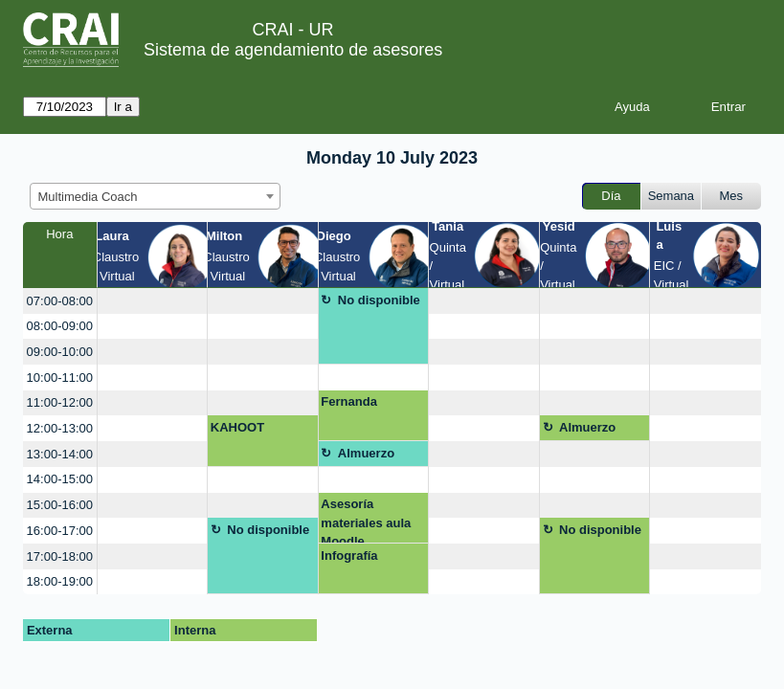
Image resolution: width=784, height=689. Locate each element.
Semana (671, 196)
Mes (732, 196)
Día (611, 196)
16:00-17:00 (60, 531)
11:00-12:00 (60, 402)
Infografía (349, 556)
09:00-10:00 (60, 352)
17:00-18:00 (60, 556)
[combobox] (155, 196)
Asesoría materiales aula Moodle (366, 520)
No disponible (379, 300)
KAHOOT (237, 427)
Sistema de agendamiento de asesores (293, 50)
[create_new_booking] (153, 301)
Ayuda (632, 107)
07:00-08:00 (60, 301)
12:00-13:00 (60, 428)
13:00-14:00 (60, 454)
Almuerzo (587, 427)
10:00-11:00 (60, 378)
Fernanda (349, 401)
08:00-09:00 (60, 326)
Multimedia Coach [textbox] (88, 197)
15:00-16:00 (60, 505)
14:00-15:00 (60, 479)
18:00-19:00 (60, 581)
